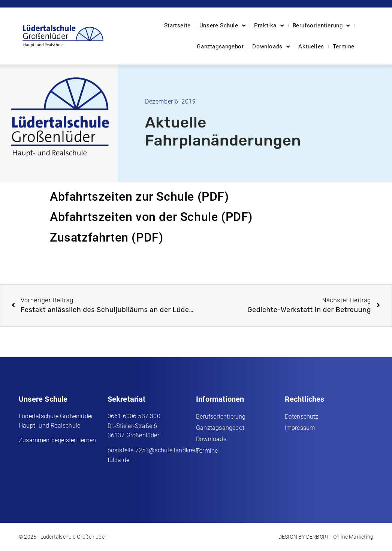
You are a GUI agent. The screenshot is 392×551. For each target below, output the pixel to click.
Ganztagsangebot (220, 47)
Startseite (177, 26)
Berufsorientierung (321, 26)
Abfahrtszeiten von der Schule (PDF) (151, 217)
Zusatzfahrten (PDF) (106, 237)
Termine (344, 47)
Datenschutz (302, 417)
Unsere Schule (222, 26)
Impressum (300, 428)
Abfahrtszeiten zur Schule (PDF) (139, 197)
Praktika (269, 26)
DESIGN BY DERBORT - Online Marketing (326, 537)
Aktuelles (311, 47)
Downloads (271, 47)
